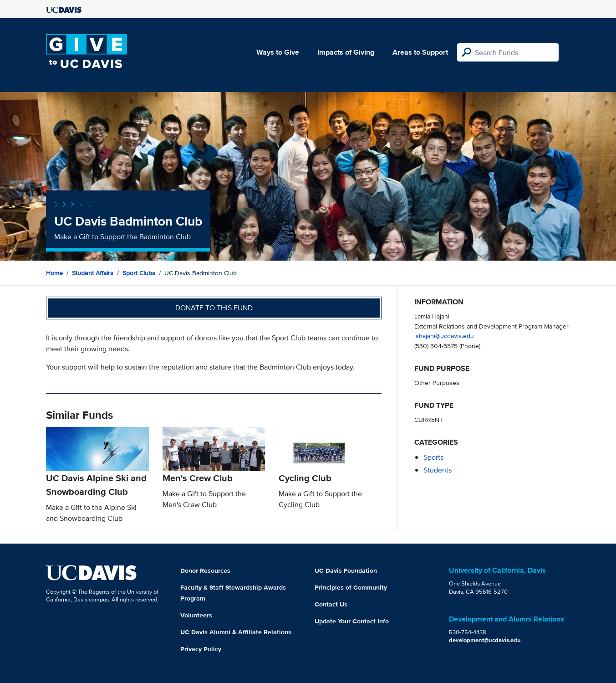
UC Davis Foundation (346, 570)
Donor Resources (205, 570)
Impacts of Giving (346, 52)
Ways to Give (278, 52)
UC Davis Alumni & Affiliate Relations (236, 632)
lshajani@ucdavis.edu (444, 336)
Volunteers (196, 615)
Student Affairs (93, 273)
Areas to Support (420, 52)
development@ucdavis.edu (485, 640)
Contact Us (331, 604)
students (438, 470)
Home (54, 273)
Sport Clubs (139, 273)
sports (433, 457)
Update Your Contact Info (352, 621)
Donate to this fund (214, 308)
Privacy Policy (201, 649)
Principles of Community (351, 587)
